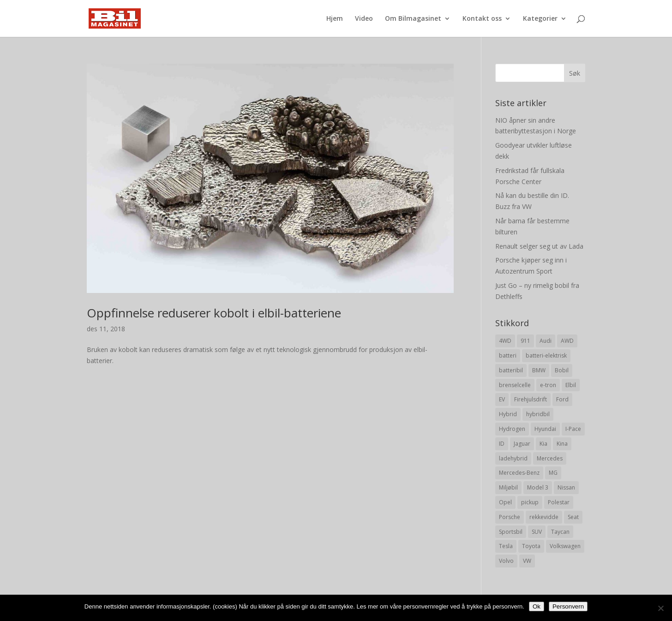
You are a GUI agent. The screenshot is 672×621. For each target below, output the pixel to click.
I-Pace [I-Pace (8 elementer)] (573, 429)
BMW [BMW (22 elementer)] (539, 370)
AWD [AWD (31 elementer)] (567, 341)
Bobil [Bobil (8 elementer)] (562, 370)
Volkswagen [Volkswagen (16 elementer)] (565, 546)
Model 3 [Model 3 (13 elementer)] (538, 487)
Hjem (335, 19)
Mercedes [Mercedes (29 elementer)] (550, 458)
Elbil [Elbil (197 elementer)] (571, 385)
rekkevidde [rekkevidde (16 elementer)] (544, 517)
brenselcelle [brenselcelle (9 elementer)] (515, 385)
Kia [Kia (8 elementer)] (543, 444)
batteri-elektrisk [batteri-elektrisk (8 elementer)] (546, 355)
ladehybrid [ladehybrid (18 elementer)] (513, 458)
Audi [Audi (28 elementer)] (546, 341)
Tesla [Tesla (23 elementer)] (506, 546)
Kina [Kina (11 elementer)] (562, 444)
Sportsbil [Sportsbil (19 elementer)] (511, 532)
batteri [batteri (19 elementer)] (508, 355)
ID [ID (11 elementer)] (502, 444)
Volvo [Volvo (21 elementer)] (506, 561)
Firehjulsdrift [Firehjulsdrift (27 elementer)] (531, 399)
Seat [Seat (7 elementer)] (573, 517)
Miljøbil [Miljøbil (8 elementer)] (508, 487)
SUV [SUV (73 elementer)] (537, 532)
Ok (537, 606)
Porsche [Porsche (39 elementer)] (510, 517)
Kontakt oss (482, 19)
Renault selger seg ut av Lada (539, 246)
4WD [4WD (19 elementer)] (505, 341)
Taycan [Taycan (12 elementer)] (560, 532)
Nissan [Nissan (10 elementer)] (566, 487)
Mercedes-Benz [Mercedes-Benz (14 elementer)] (519, 473)
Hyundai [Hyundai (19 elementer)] (545, 429)
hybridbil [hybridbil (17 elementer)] (538, 414)
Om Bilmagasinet (413, 19)
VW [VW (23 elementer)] (527, 561)
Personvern (568, 606)
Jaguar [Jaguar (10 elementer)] (522, 444)
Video (364, 19)
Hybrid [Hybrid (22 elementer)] (508, 414)
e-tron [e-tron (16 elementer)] (548, 385)
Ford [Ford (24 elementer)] (562, 399)
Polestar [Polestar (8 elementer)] (559, 502)
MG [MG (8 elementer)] (553, 473)
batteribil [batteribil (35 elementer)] (511, 370)
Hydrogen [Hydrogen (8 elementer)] (512, 429)
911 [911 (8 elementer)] (525, 341)
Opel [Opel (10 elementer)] (505, 502)
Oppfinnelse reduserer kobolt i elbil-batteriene (214, 313)
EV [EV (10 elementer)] (502, 399)
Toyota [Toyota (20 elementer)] (531, 546)
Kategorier (540, 19)
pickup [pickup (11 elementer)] (530, 502)
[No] (660, 608)
